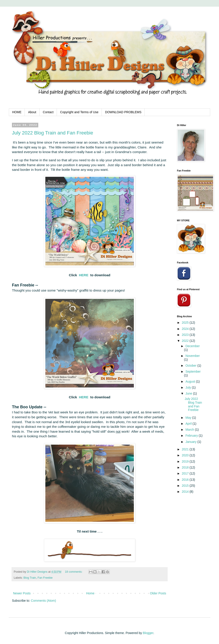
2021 (186, 449)
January (191, 442)
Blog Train (30, 578)
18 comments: (74, 572)
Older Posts (158, 593)
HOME (17, 112)
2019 (186, 461)
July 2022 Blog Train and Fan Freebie (53, 133)
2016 (186, 480)
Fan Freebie (45, 578)
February (192, 436)
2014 (186, 492)
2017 (186, 473)
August (191, 381)
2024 (186, 329)
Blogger (148, 633)
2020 (186, 455)
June (189, 393)
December (193, 346)
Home (90, 593)
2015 (186, 486)
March (190, 430)
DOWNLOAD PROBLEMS (123, 112)
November (193, 356)
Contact (48, 112)
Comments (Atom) (44, 601)
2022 (186, 341)
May (189, 418)
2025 (186, 323)
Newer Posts (22, 593)
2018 (186, 467)
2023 (186, 335)
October (191, 366)
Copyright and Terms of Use (79, 112)
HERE (84, 275)
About (32, 112)
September (193, 372)
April (189, 424)
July (189, 387)
